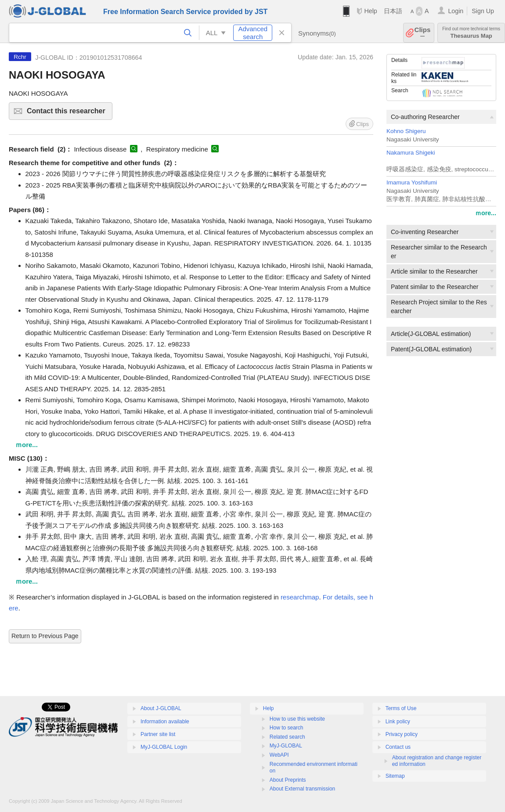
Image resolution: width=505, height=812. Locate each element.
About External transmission (302, 789)
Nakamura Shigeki (411, 153)
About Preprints (288, 780)
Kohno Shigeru (406, 131)
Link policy (398, 722)
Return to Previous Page (45, 636)
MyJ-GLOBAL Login (164, 747)
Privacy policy (402, 734)
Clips (423, 33)
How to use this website (297, 719)
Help (370, 11)
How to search (287, 728)
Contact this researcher (68, 114)
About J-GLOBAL (161, 708)
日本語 (393, 11)
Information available (165, 722)
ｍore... (486, 213)
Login (456, 11)
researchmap (300, 597)
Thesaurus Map (471, 33)
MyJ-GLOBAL (286, 746)
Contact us (398, 747)
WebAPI (279, 755)
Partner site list (158, 734)
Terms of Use (401, 708)
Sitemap (395, 776)
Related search (287, 737)
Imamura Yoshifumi (412, 182)
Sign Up (483, 11)
